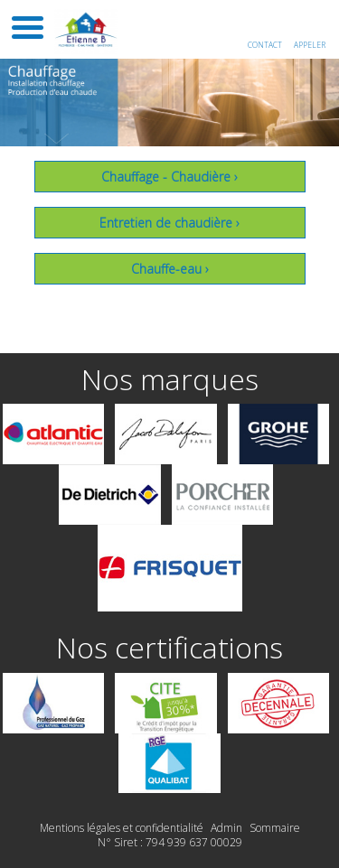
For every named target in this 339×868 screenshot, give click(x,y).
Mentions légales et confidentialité (122, 828)
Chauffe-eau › (170, 269)
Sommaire (275, 828)
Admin (226, 828)
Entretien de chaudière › (169, 223)
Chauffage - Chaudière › (169, 177)
